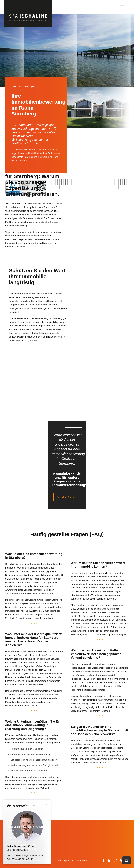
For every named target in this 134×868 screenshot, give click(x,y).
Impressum (68, 861)
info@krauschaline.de (25, 849)
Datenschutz (82, 861)
